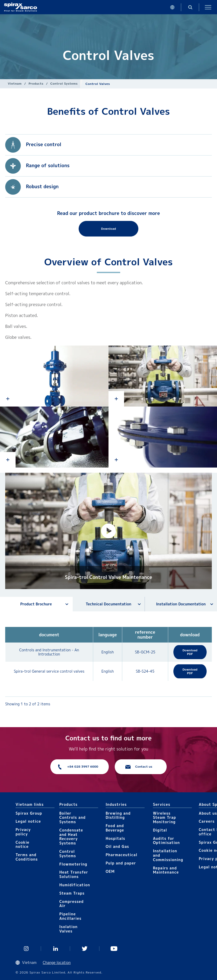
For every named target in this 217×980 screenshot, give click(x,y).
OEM (110, 871)
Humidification (74, 885)
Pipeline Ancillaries (70, 916)
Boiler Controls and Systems (72, 818)
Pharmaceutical (121, 855)
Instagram (26, 949)
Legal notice (28, 821)
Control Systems (64, 83)
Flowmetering (73, 864)
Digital (160, 830)
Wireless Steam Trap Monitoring (164, 818)
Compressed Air (71, 904)
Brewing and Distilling (118, 815)
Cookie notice (22, 844)
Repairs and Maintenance (166, 870)
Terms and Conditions (27, 857)
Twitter (85, 949)
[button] (108, 531)
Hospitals (115, 838)
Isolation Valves (68, 929)
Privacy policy (23, 832)
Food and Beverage (115, 828)
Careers (207, 821)
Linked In (56, 949)
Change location (57, 962)
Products (36, 83)
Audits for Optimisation (166, 841)
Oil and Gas (117, 846)
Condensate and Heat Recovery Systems (71, 837)
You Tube (114, 949)
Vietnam (15, 83)
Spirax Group (29, 813)
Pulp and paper (121, 863)
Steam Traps (72, 893)
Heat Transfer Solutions (74, 874)
